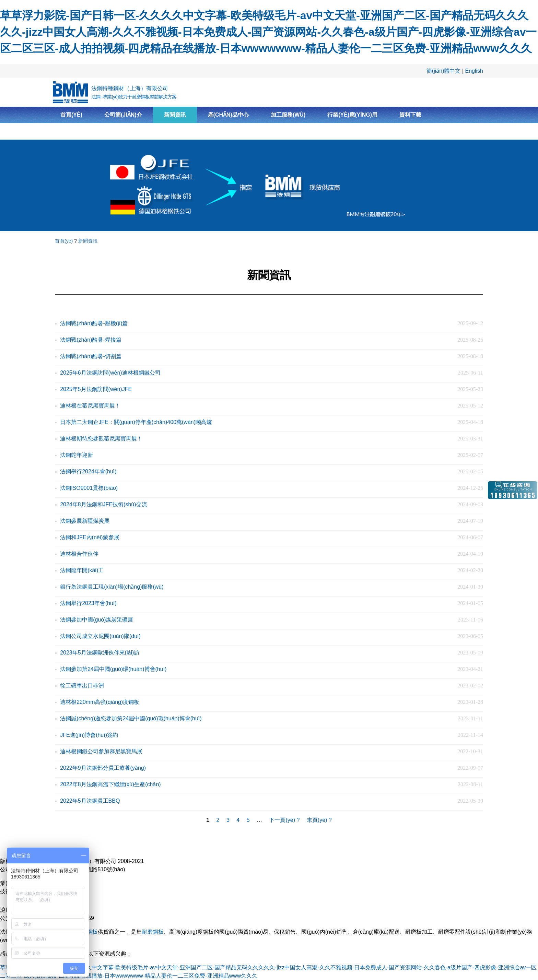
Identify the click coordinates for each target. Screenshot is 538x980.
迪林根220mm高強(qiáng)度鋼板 (100, 702)
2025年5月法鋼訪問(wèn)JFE (96, 389)
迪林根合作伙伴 (79, 554)
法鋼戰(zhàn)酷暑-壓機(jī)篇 (94, 323)
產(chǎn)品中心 (228, 115)
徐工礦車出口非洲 (82, 686)
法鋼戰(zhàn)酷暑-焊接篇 (91, 340)
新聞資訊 (175, 115)
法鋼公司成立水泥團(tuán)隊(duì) (100, 636)
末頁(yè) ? (319, 820)
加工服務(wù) (288, 115)
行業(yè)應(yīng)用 (352, 115)
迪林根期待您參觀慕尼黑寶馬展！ (101, 439)
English (474, 71)
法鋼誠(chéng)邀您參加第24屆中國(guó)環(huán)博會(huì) (131, 718)
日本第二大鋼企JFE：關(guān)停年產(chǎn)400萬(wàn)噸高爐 (136, 422)
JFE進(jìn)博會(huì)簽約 (89, 735)
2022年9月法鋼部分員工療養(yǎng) (103, 768)
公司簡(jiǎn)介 (123, 115)
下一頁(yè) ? (284, 820)
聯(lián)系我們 (80, 131)
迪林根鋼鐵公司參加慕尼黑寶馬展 (101, 751)
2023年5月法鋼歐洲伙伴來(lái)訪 (100, 653)
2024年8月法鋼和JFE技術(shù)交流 (103, 504)
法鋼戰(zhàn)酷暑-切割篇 (91, 356)
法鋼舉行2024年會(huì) (88, 471)
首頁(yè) (71, 115)
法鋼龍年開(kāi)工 (82, 570)
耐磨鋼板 (153, 932)
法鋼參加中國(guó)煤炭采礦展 (97, 620)
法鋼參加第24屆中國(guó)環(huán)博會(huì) (113, 669)
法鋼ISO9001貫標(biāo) (89, 488)
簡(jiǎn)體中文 (444, 71)
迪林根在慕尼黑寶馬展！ (90, 406)
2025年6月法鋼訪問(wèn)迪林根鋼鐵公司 (110, 373)
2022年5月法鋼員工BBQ (90, 801)
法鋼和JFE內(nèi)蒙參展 (90, 537)
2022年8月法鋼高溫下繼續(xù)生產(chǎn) (110, 784)
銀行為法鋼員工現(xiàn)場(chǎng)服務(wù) (112, 587)
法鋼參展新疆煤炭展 (85, 521)
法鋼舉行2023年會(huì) (88, 603)
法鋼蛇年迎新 (77, 455)
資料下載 (410, 115)
